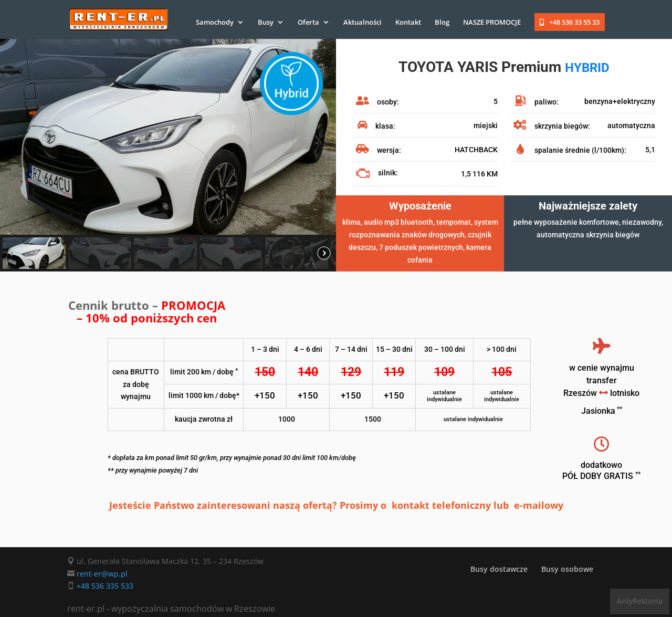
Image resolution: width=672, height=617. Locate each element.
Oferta (308, 23)
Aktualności (363, 23)
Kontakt (408, 23)
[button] (34, 253)
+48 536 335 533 (105, 586)
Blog (442, 23)
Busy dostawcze (499, 569)
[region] (168, 155)
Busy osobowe (567, 569)
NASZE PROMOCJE (492, 23)
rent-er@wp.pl (102, 574)
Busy (266, 23)
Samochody (215, 23)
